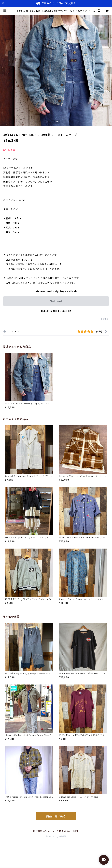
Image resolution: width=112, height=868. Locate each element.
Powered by (56, 836)
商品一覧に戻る (56, 816)
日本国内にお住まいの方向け (56, 311)
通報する (105, 319)
